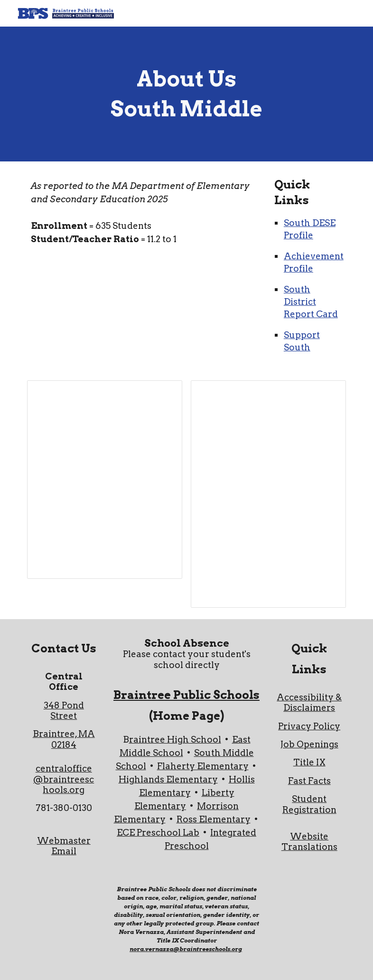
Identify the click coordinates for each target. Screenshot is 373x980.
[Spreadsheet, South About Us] (105, 480)
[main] (187, 94)
